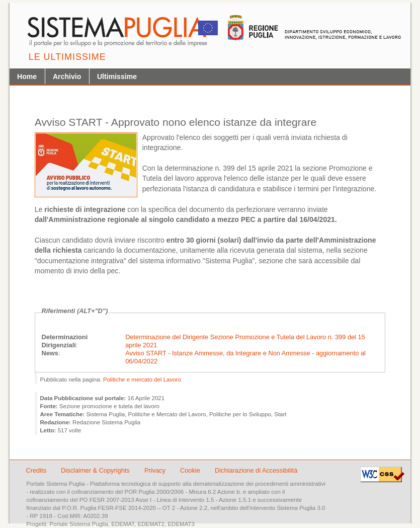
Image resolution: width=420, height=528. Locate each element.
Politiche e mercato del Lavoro (142, 380)
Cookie (191, 470)
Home (27, 77)
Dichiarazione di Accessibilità (256, 470)
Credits (36, 470)
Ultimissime (117, 77)
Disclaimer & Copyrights (96, 470)
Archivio (67, 77)
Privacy (156, 470)
